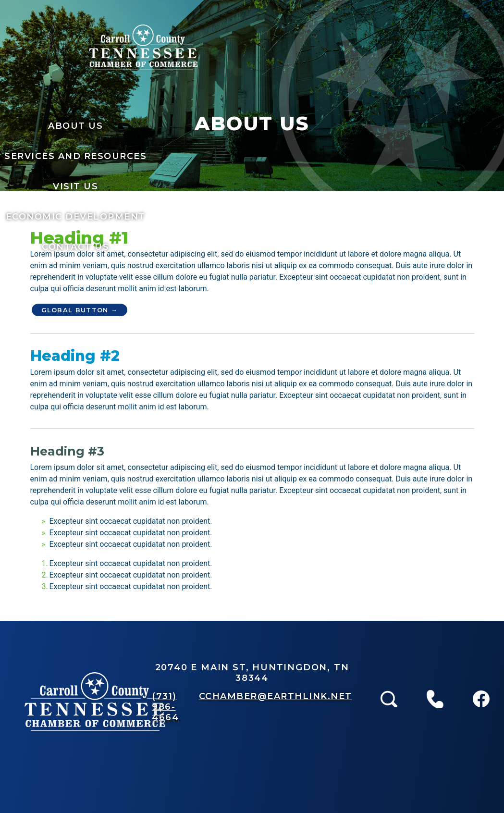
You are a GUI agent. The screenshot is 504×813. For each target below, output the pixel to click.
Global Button (75, 310)
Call (435, 673)
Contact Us (75, 247)
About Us (75, 126)
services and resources (75, 156)
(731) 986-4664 (165, 707)
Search (389, 673)
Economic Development (76, 217)
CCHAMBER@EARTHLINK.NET (276, 696)
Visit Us (75, 186)
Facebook (481, 673)
